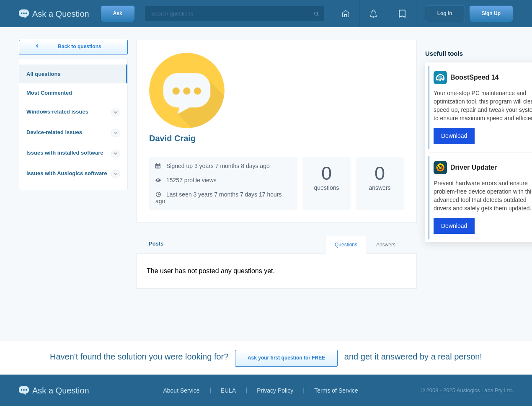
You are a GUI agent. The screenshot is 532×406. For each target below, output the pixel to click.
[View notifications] (374, 14)
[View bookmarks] (402, 14)
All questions (44, 74)
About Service (181, 390)
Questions (346, 245)
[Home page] (346, 14)
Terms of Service (336, 390)
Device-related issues (54, 132)
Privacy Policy (275, 390)
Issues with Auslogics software (67, 173)
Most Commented (49, 93)
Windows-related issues (57, 112)
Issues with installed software (65, 153)
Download (454, 136)
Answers (386, 245)
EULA (229, 390)
